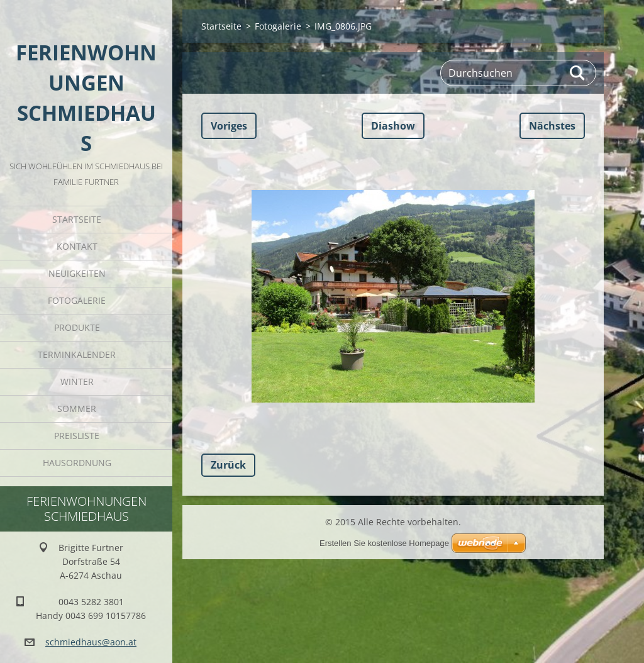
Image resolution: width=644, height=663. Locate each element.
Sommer (77, 409)
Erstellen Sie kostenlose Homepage (384, 543)
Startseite (77, 219)
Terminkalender (77, 354)
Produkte (77, 327)
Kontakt (77, 246)
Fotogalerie (77, 300)
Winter (77, 382)
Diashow (393, 126)
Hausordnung (77, 463)
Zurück (228, 465)
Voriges (229, 126)
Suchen (578, 73)
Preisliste (77, 436)
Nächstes (552, 126)
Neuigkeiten (77, 273)
